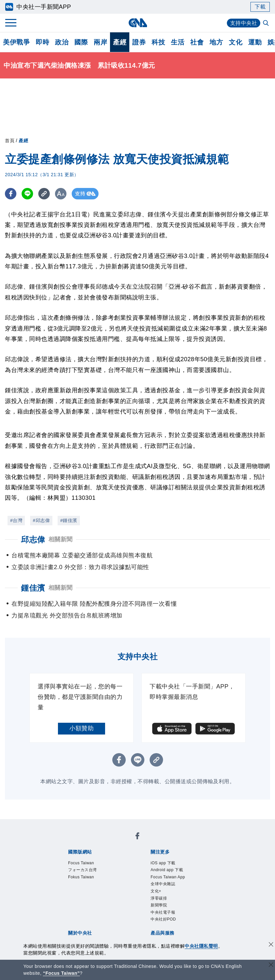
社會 (197, 42)
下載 (260, 7)
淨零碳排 (159, 898)
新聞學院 (159, 905)
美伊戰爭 (16, 42)
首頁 (10, 141)
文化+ (156, 891)
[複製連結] (44, 194)
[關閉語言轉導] (271, 965)
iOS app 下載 (163, 863)
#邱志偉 (41, 520)
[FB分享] (11, 194)
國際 (81, 42)
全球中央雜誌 (163, 884)
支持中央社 (244, 23)
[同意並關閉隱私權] (271, 945)
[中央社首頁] (138, 23)
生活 (178, 42)
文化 (236, 42)
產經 (120, 42)
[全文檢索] (266, 24)
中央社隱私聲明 (201, 946)
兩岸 (100, 42)
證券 (139, 42)
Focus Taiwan (81, 863)
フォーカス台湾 (82, 870)
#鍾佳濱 (69, 520)
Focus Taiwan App (168, 877)
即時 (42, 42)
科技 (158, 42)
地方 (216, 42)
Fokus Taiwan (81, 877)
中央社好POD (163, 919)
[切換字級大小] (61, 194)
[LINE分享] (27, 194)
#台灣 (16, 520)
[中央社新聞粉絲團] (137, 837)
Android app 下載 (167, 870)
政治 (62, 42)
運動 (255, 42)
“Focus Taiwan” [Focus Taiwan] (61, 973)
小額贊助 (82, 728)
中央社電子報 (163, 912)
